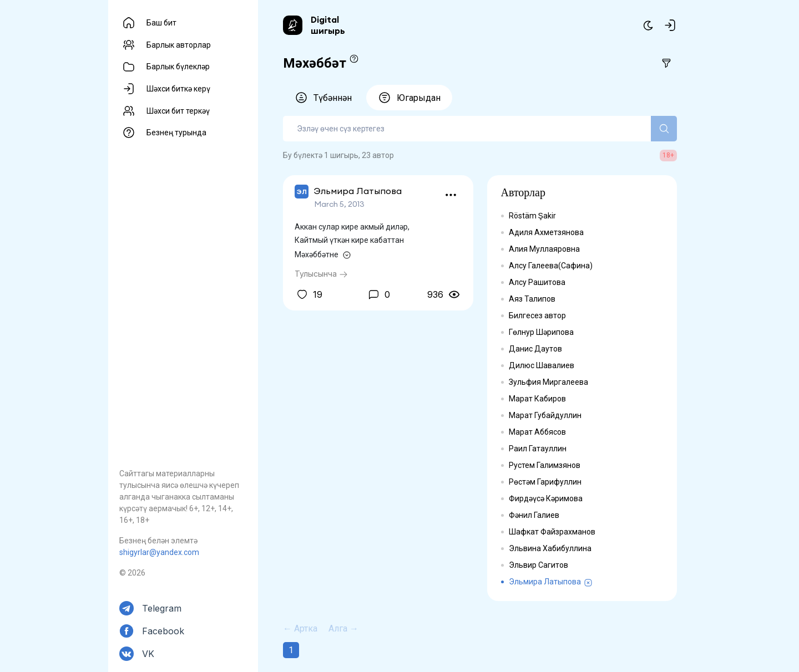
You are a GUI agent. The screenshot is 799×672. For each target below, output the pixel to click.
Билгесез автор (537, 315)
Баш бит (161, 23)
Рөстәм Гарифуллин (545, 482)
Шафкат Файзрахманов (552, 532)
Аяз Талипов (532, 299)
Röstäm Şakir (532, 216)
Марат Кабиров (537, 399)
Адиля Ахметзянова (546, 232)
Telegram (162, 608)
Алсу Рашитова (537, 282)
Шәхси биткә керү (178, 89)
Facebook (163, 631)
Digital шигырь (328, 25)
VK (148, 654)
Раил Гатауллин (538, 449)
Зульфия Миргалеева (548, 382)
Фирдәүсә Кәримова (546, 498)
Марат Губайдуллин (545, 415)
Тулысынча (321, 274)
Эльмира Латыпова (545, 582)
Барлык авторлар (179, 45)
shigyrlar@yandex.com (159, 552)
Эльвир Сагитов (538, 565)
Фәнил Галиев (534, 515)
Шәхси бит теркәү (178, 111)
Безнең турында (176, 133)
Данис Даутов (535, 349)
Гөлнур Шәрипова (541, 332)
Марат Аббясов (537, 432)
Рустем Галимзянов (545, 465)
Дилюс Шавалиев (542, 365)
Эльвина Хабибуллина (550, 548)
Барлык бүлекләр (178, 67)
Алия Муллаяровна (544, 249)
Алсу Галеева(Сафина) (551, 266)
